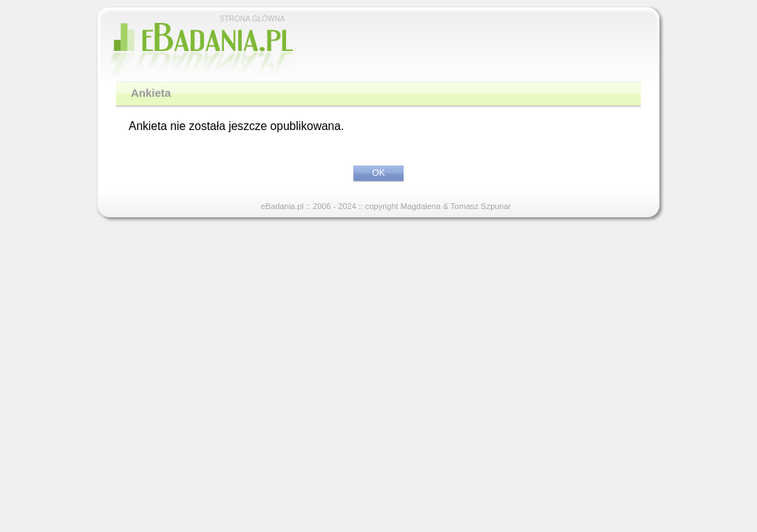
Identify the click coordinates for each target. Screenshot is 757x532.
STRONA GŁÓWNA (252, 19)
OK (378, 173)
